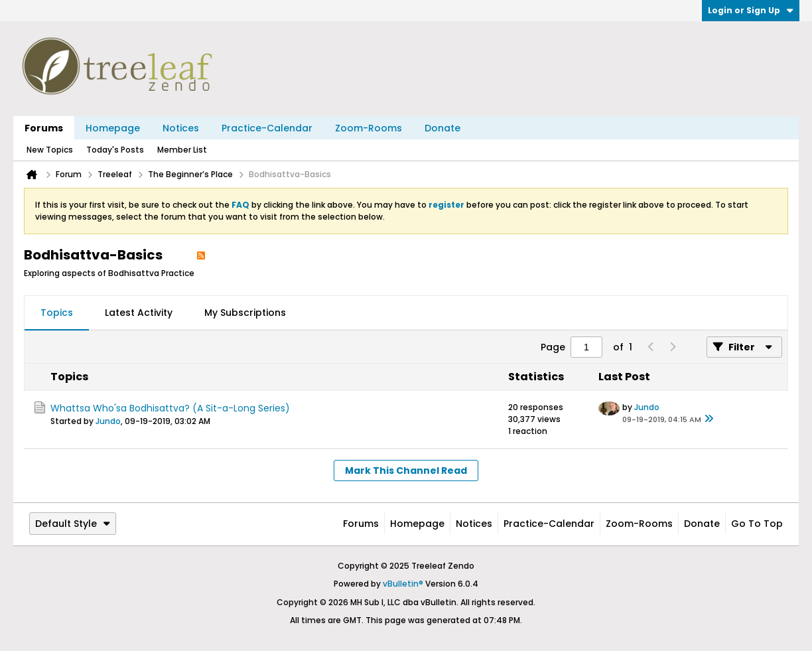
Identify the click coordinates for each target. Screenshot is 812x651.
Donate (442, 128)
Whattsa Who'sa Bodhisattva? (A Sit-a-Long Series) (170, 408)
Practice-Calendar (267, 128)
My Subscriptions (245, 313)
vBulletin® (403, 584)
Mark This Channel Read (406, 470)
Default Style (73, 524)
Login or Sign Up (751, 10)
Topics (57, 313)
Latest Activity (139, 313)
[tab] (57, 313)
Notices (181, 128)
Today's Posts (115, 150)
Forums (44, 128)
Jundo (108, 421)
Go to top (757, 524)
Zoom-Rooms (369, 128)
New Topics (50, 150)
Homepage (113, 128)
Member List (182, 150)
